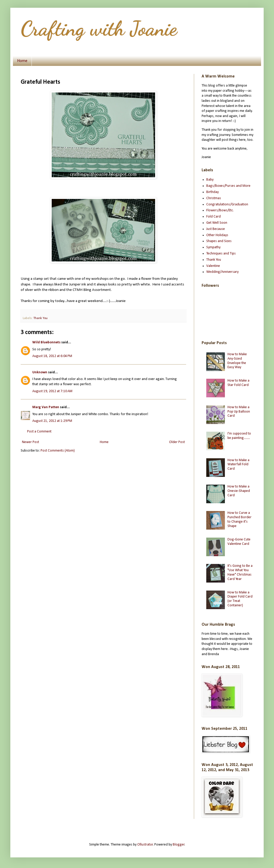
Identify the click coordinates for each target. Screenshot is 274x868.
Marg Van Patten (46, 407)
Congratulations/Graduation (227, 204)
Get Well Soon (217, 223)
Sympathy (213, 247)
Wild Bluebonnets (47, 342)
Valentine (213, 266)
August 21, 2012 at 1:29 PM (52, 421)
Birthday (212, 192)
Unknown (40, 372)
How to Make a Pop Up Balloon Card (239, 412)
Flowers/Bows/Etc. (220, 210)
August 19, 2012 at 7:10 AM (52, 391)
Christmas (214, 198)
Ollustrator (145, 845)
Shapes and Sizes (219, 241)
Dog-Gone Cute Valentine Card (239, 542)
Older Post (177, 442)
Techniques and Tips (221, 254)
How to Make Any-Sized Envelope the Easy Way (237, 361)
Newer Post (31, 442)
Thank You (40, 318)
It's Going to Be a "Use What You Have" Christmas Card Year (240, 572)
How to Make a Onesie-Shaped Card (239, 491)
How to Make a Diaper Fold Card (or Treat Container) (240, 599)
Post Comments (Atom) (58, 451)
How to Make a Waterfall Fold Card (238, 465)
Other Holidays (217, 235)
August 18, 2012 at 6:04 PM (52, 356)
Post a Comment (39, 432)
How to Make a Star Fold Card (238, 383)
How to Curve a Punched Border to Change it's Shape (239, 519)
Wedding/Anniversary (222, 272)
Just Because (216, 229)
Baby (210, 180)
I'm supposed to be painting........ (239, 436)
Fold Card (214, 217)
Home (22, 61)
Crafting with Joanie (99, 28)
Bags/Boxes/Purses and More (228, 186)
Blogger (179, 845)
